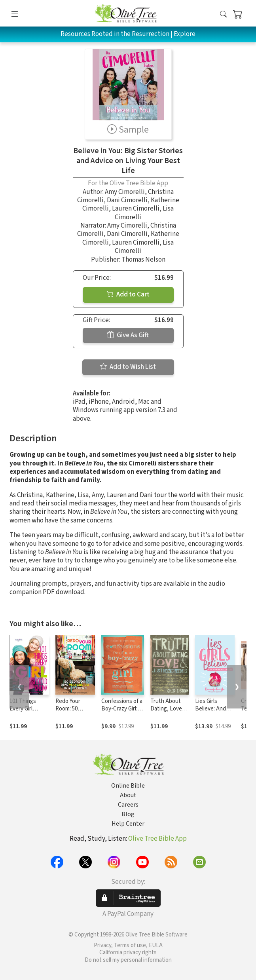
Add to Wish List (128, 367)
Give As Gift (128, 335)
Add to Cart (128, 294)
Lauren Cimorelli (136, 209)
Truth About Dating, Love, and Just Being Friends (169, 712)
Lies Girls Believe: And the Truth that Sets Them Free (215, 712)
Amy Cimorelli (125, 192)
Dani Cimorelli (127, 200)
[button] (223, 15)
